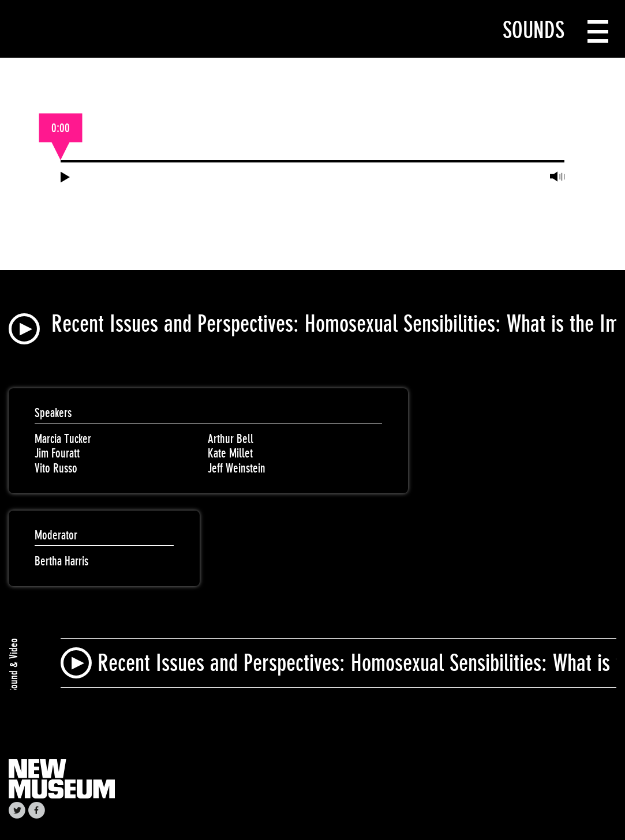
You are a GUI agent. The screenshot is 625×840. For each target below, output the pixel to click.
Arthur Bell (231, 439)
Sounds (534, 30)
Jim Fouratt (57, 453)
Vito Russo (56, 468)
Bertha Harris (61, 561)
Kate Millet (230, 453)
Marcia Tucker (63, 439)
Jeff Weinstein (237, 468)
